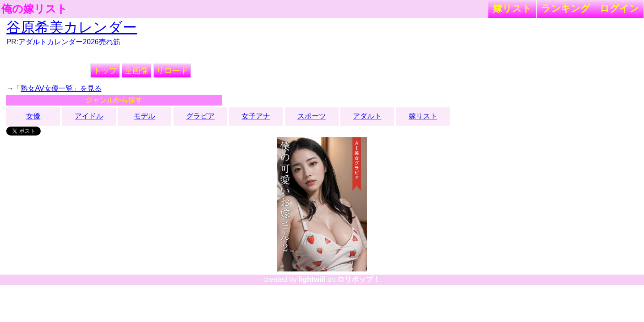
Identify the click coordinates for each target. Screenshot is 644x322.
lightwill (312, 279)
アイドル (89, 116)
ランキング (566, 8)
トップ (105, 71)
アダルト (367, 116)
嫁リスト (512, 8)
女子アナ (256, 116)
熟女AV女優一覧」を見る (61, 88)
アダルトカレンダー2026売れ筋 (69, 42)
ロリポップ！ (359, 279)
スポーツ (312, 116)
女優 (33, 116)
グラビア (200, 116)
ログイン (619, 8)
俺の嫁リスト (34, 9)
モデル (144, 116)
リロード (172, 71)
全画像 (136, 71)
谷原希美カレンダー (72, 27)
